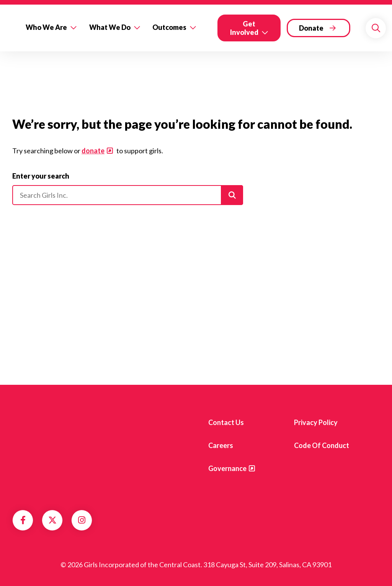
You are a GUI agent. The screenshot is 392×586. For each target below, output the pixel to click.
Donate (311, 28)
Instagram (82, 520)
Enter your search (41, 176)
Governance (227, 468)
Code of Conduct (322, 445)
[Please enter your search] (128, 195)
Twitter (52, 520)
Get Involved (244, 28)
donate (93, 151)
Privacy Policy (316, 422)
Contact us (226, 422)
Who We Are (46, 27)
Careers (221, 445)
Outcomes (169, 27)
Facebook (23, 520)
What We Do (110, 27)
